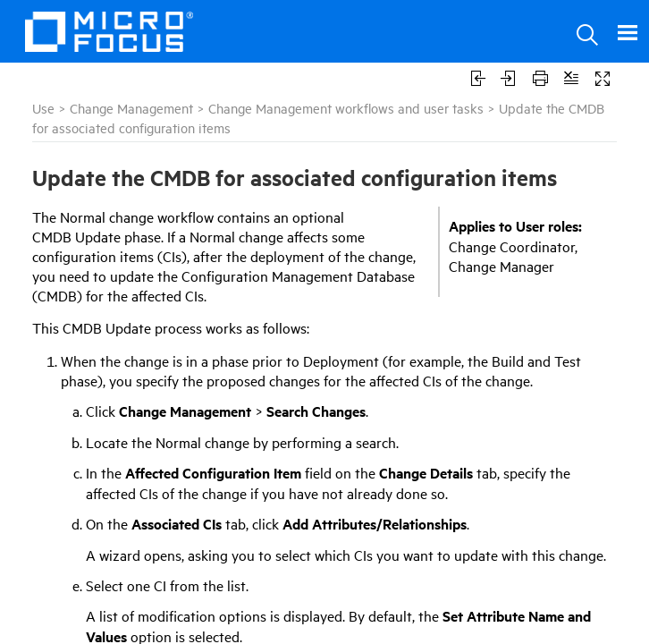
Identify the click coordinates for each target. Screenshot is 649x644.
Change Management (131, 108)
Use (43, 108)
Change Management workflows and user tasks (346, 108)
